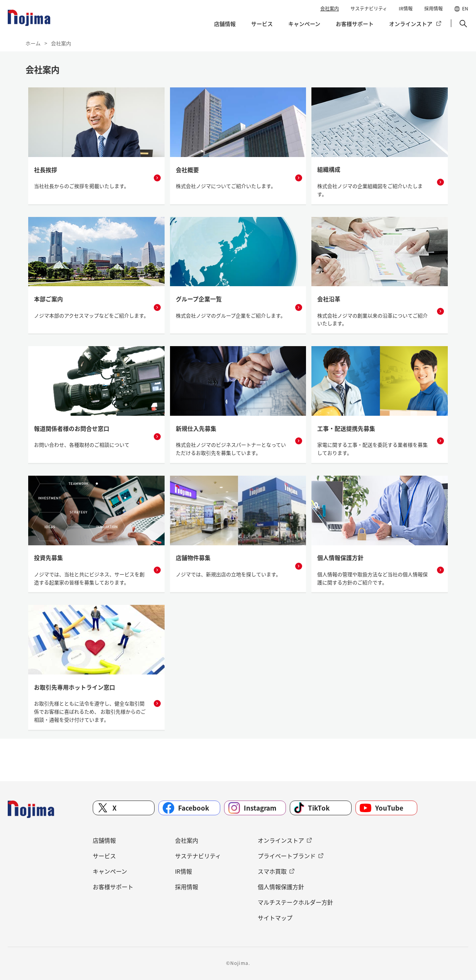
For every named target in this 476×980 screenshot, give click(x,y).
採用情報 (433, 9)
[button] (462, 24)
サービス (262, 24)
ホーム (33, 43)
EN (465, 9)
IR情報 (406, 9)
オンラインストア (411, 24)
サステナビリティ (369, 9)
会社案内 (330, 9)
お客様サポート (355, 24)
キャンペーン (304, 24)
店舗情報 (225, 24)
